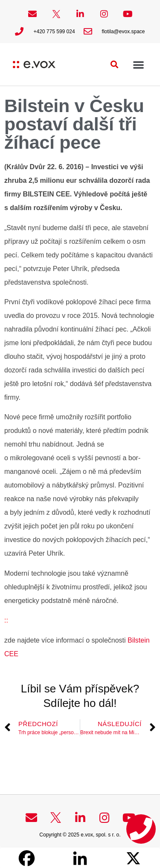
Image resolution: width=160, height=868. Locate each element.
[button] (115, 65)
